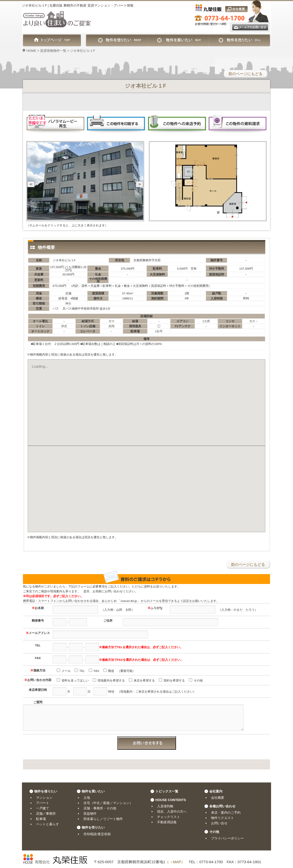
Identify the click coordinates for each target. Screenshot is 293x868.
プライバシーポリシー (227, 838)
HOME (29, 51)
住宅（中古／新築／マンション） (108, 803)
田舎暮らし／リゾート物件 (103, 819)
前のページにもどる (245, 74)
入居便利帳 (165, 806)
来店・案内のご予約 (226, 813)
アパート (43, 803)
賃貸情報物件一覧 (53, 51)
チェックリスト (169, 817)
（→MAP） (175, 862)
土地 (87, 798)
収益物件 (90, 814)
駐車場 (41, 819)
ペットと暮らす (48, 824)
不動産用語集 (167, 822)
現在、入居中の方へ (172, 812)
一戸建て (43, 808)
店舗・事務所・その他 (100, 808)
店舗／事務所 (46, 814)
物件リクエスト (223, 818)
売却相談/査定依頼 (97, 834)
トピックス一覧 (167, 791)
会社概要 (218, 798)
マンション (44, 798)
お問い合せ (219, 823)
